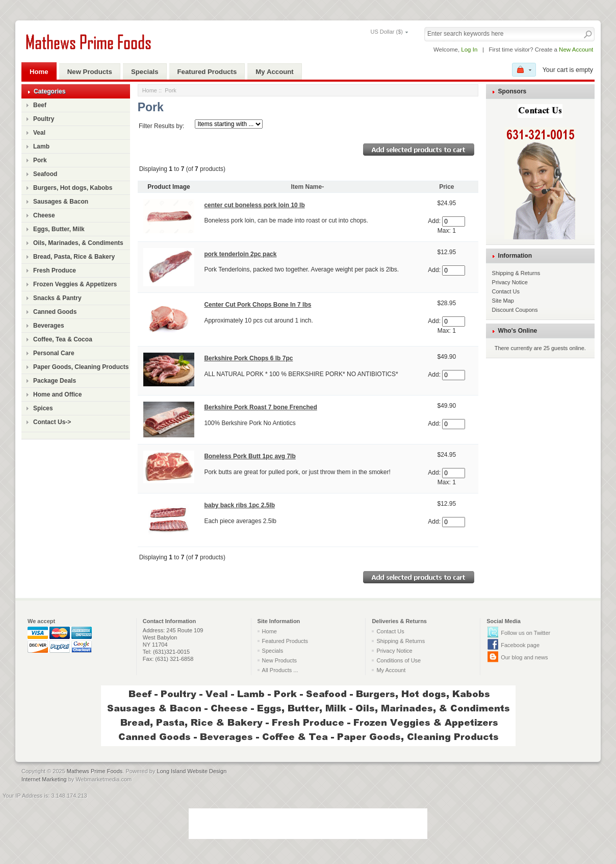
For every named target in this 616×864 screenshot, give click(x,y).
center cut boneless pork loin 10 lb (254, 205)
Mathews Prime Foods (95, 771)
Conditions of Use (399, 660)
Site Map (503, 301)
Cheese (44, 215)
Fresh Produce (55, 270)
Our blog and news (524, 657)
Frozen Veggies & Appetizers (75, 284)
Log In (469, 50)
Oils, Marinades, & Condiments (78, 243)
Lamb (41, 146)
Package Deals (55, 381)
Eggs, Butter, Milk (59, 229)
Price (446, 187)
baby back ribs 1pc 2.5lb (239, 505)
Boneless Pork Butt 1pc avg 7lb (250, 456)
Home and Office (57, 394)
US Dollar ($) (387, 32)
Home (39, 72)
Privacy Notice (510, 282)
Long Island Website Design (192, 771)
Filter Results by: (161, 126)
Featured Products (207, 72)
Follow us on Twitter (525, 633)
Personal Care (54, 353)
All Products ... (280, 670)
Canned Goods (55, 312)
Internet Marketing (44, 779)
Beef (40, 105)
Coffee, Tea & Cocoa (63, 339)
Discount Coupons (515, 310)
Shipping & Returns (516, 273)
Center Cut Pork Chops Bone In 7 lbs (258, 305)
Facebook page (520, 645)
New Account (576, 50)
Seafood (45, 174)
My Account (274, 72)
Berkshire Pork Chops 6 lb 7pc (248, 358)
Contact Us (506, 291)
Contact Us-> (52, 422)
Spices (43, 408)
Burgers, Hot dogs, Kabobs (73, 188)
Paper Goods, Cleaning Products (81, 367)
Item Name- (308, 187)
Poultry (44, 119)
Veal (39, 133)
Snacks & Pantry (57, 298)
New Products (90, 72)
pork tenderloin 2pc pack (240, 254)
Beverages (49, 326)
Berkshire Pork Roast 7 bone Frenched (260, 407)
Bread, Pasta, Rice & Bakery (74, 257)
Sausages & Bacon (61, 202)
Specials (145, 72)
